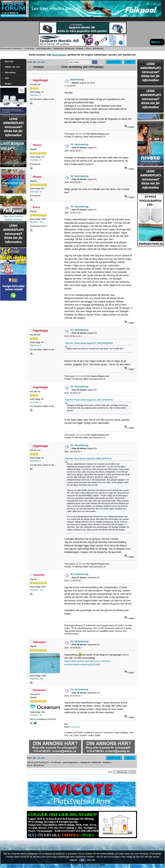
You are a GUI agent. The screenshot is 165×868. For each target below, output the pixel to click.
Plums (37, 145)
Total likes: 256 (36, 679)
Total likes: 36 (36, 715)
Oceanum (39, 690)
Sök (7, 78)
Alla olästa (10, 72)
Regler (8, 84)
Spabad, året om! (13, 220)
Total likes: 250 (36, 222)
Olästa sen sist (12, 67)
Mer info (91, 860)
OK (82, 860)
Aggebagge (41, 80)
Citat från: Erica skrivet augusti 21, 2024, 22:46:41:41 (88, 459)
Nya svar (9, 61)
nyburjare (39, 642)
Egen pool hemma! (13, 216)
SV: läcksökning (79, 145)
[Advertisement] (13, 358)
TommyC (39, 575)
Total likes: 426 (36, 590)
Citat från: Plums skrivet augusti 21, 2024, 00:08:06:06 (89, 343)
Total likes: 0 (35, 95)
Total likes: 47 (36, 160)
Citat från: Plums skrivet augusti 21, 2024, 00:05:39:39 (89, 400)
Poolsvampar (59, 55)
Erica (37, 207)
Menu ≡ (157, 42)
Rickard (79, 48)
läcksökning (77, 80)
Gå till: (110, 772)
